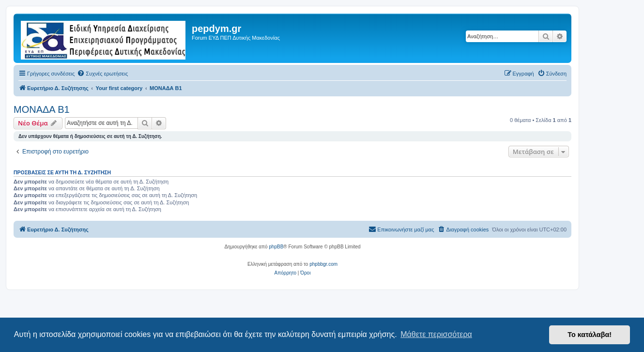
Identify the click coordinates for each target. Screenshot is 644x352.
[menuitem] (102, 74)
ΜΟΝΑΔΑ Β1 (42, 109)
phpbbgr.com (323, 264)
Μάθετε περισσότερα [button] (436, 334)
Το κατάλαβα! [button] (590, 335)
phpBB (276, 247)
